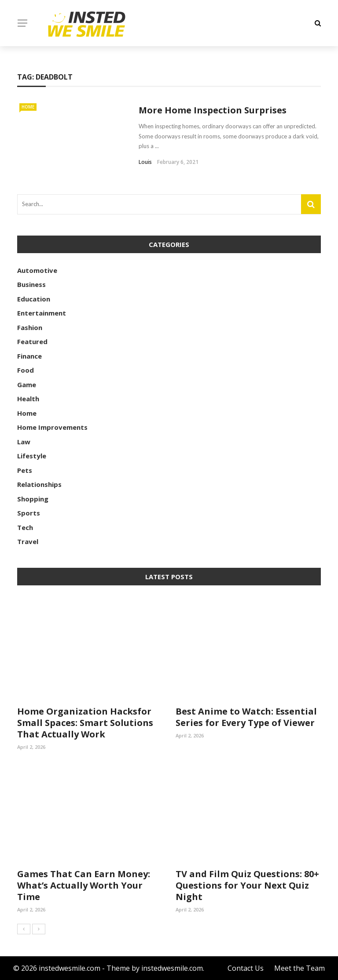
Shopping (33, 499)
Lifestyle (32, 456)
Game (27, 385)
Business (31, 284)
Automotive (37, 270)
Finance (29, 356)
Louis (145, 162)
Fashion (30, 327)
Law (24, 442)
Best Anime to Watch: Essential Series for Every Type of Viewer (246, 717)
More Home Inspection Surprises (213, 110)
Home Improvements (52, 427)
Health (28, 399)
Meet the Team (299, 968)
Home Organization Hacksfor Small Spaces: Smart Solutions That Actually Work (85, 723)
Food (26, 370)
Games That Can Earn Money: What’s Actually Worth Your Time (84, 885)
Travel (28, 541)
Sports (29, 513)
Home (28, 107)
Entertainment (42, 313)
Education (34, 299)
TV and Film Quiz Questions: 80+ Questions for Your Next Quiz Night (247, 885)
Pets (25, 470)
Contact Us (246, 968)
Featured (32, 341)
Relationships (39, 484)
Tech (25, 527)
